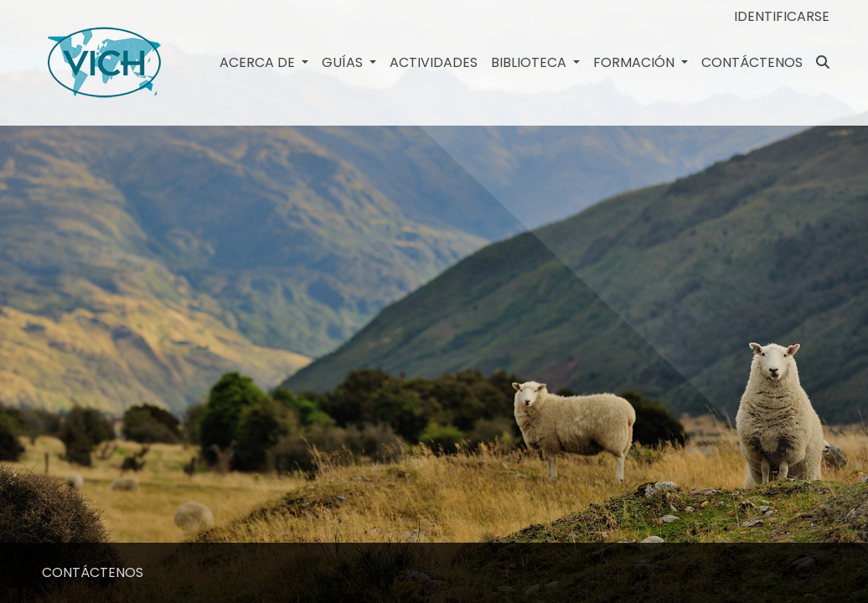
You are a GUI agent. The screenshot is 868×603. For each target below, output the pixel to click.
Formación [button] (635, 62)
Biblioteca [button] (530, 62)
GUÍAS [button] (344, 62)
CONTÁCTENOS (752, 62)
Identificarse (782, 16)
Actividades (434, 62)
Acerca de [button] (259, 62)
